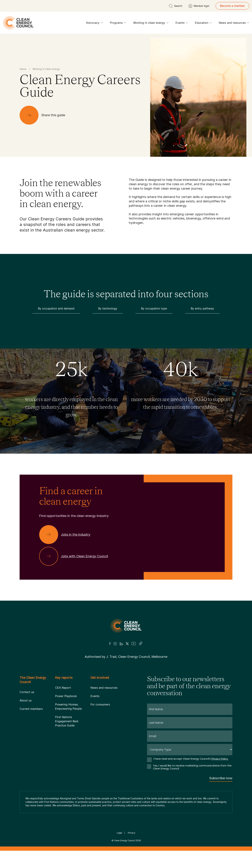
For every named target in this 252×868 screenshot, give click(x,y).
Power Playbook (66, 696)
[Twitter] (127, 644)
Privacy (132, 833)
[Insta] (115, 644)
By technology (108, 308)
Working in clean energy (151, 24)
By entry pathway (202, 308)
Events (182, 24)
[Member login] (199, 6)
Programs (118, 24)
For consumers (100, 704)
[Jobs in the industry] (68, 535)
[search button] (176, 6)
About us (26, 700)
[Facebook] (110, 644)
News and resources (234, 24)
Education (203, 24)
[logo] (18, 23)
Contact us (27, 692)
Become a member (232, 6)
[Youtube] (134, 644)
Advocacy (94, 24)
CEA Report (63, 688)
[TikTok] (141, 644)
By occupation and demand (56, 308)
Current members (31, 709)
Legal (119, 833)
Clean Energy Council (125, 840)
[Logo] (126, 626)
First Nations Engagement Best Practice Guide (67, 721)
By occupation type (154, 308)
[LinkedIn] (121, 644)
